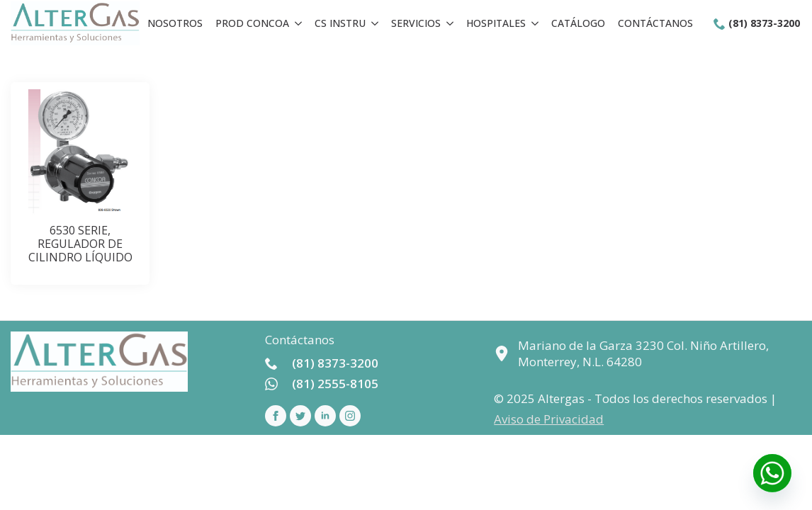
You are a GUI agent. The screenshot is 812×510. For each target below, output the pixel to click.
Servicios (416, 23)
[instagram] (350, 416)
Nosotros (175, 23)
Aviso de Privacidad (549, 419)
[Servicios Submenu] (450, 23)
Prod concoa (252, 23)
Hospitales (496, 23)
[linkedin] (325, 416)
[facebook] (276, 416)
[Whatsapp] (772, 473)
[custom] (300, 416)
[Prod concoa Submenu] (298, 23)
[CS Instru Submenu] (375, 23)
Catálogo (578, 23)
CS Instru (340, 23)
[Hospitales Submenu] (535, 23)
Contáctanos (655, 23)
